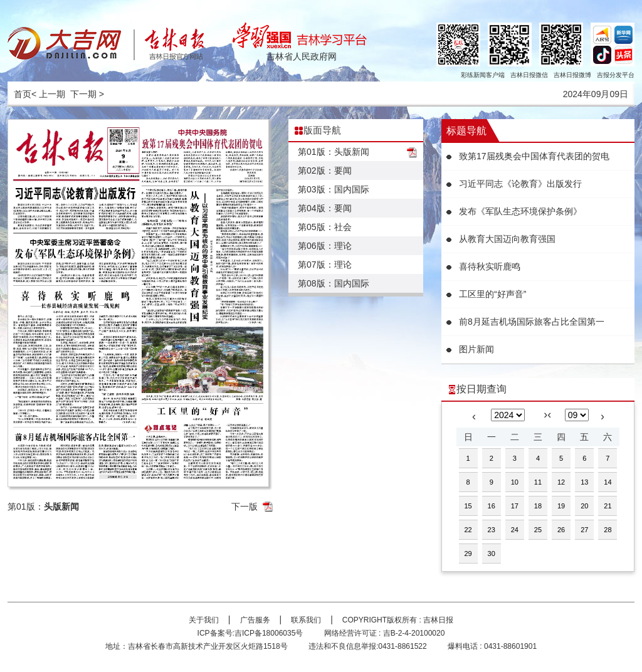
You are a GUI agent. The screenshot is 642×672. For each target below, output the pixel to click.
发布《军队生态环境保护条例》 (520, 211)
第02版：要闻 (325, 171)
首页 (23, 94)
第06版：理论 (325, 246)
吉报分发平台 (616, 75)
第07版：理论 (325, 265)
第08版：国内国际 (334, 283)
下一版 (245, 507)
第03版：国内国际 (334, 189)
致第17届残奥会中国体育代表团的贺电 (534, 156)
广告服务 (255, 620)
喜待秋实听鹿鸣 (490, 266)
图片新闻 (476, 349)
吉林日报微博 (572, 75)
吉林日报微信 (529, 75)
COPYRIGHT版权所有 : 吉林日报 (398, 620)
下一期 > (87, 94)
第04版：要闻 (325, 208)
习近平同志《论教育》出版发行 (520, 184)
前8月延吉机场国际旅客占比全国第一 (532, 322)
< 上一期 (48, 94)
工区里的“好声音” (492, 294)
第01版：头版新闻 (334, 152)
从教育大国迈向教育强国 (507, 239)
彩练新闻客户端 (483, 75)
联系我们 (306, 620)
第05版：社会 (325, 227)
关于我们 (204, 620)
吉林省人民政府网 (302, 56)
